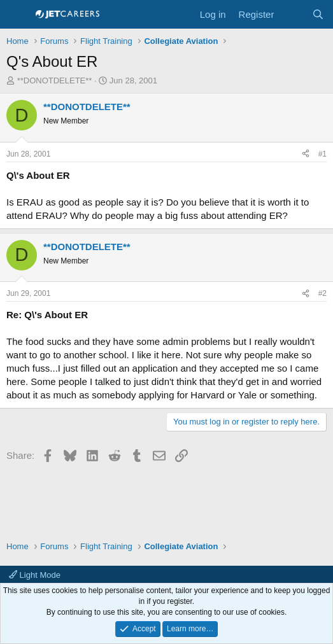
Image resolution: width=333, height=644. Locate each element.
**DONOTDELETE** (55, 80)
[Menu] (18, 15)
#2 (322, 293)
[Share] (306, 154)
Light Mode (35, 575)
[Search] (318, 14)
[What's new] (293, 14)
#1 (322, 154)
